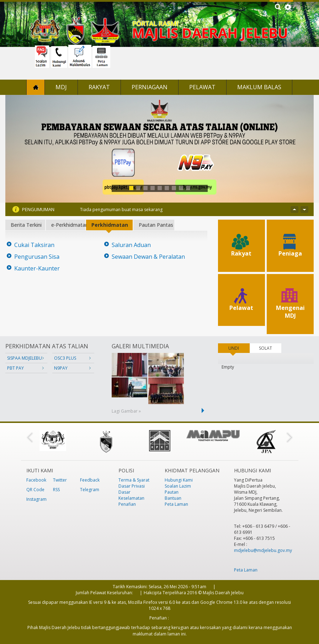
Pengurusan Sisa (37, 257)
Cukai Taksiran (34, 245)
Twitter (60, 480)
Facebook (36, 480)
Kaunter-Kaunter (37, 269)
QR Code (35, 490)
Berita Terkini (26, 225)
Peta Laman (176, 504)
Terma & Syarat (134, 480)
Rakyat (99, 87)
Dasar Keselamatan (131, 495)
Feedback (90, 480)
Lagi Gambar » (126, 411)
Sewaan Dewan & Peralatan (148, 257)
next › (204, 410)
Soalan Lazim (178, 486)
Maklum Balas (259, 87)
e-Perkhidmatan (68, 225)
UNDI (239, 348)
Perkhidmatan (110, 225)
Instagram (36, 499)
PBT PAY (15, 368)
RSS (56, 490)
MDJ (61, 87)
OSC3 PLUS (65, 358)
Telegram (90, 490)
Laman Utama (36, 87)
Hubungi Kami (179, 480)
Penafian (127, 504)
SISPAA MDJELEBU (25, 358)
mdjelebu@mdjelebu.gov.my (263, 550)
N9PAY (61, 368)
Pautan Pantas (156, 225)
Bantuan (173, 498)
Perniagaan (150, 87)
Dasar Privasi (132, 486)
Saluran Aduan (131, 245)
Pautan (172, 492)
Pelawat (202, 87)
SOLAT (265, 348)
